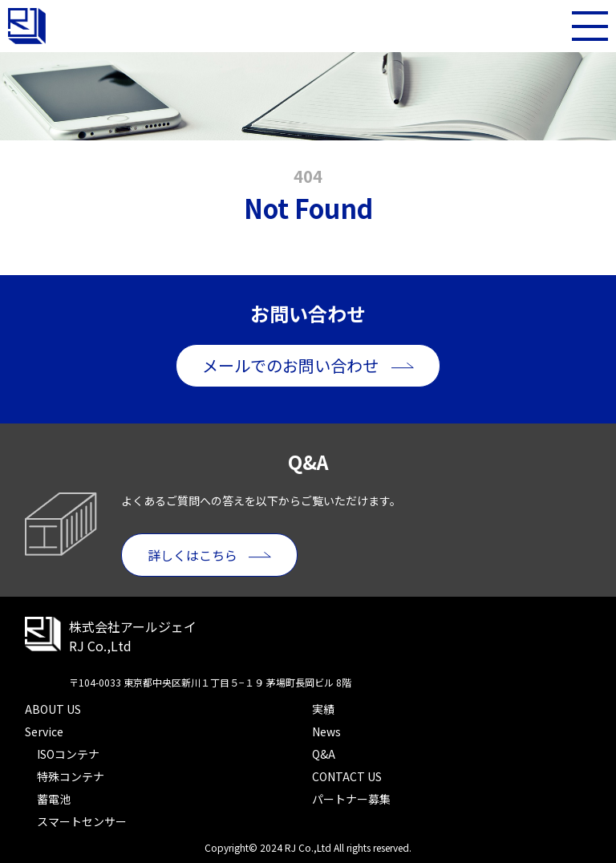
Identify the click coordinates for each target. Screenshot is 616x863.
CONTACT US (347, 776)
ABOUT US (53, 709)
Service (44, 731)
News (326, 731)
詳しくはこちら (192, 555)
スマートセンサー (82, 821)
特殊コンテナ (71, 776)
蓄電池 (54, 799)
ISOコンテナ (68, 754)
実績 (323, 709)
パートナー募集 (351, 799)
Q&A (324, 754)
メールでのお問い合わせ (290, 365)
